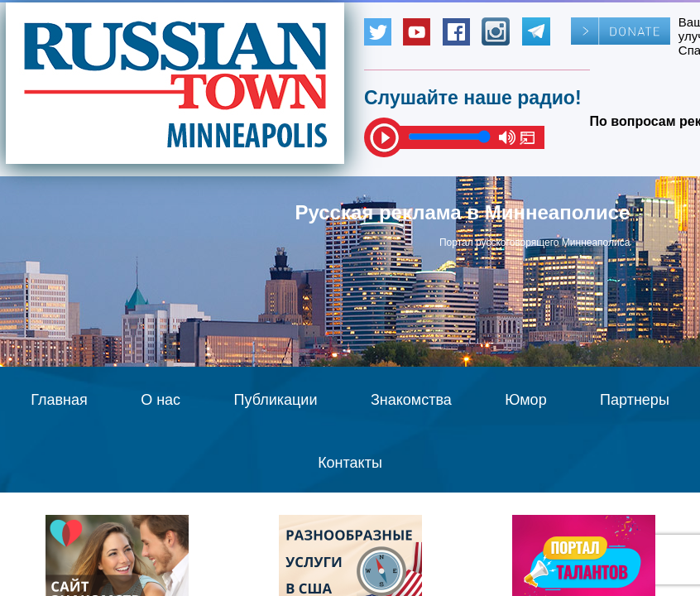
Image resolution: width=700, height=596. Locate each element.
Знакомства (411, 400)
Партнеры (635, 400)
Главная (59, 400)
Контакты (350, 463)
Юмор (525, 400)
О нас (161, 400)
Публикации (276, 400)
